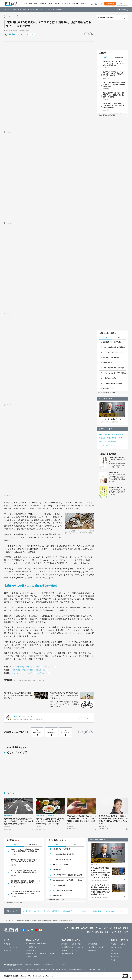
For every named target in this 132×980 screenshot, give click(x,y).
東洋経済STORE (32, 950)
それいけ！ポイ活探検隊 (111, 357)
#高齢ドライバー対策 (33, 667)
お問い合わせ (102, 969)
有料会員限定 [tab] (119, 57)
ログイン (122, 4)
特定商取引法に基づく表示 (58, 969)
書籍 (83, 4)
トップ (24, 4)
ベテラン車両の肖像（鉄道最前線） (115, 347)
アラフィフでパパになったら (113, 352)
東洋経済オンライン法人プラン (72, 944)
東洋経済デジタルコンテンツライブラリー (40, 954)
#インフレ (115, 445)
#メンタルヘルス (104, 445)
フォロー (32, 34)
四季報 (75, 4)
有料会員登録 (110, 4)
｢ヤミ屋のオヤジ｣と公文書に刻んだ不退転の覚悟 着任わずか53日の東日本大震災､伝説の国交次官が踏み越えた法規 (100, 890)
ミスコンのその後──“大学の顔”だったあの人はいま (115, 373)
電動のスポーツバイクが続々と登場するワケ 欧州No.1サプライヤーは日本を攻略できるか (65, 704)
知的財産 (44, 969)
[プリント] (92, 34)
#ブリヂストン (43, 673)
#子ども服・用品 (40, 670)
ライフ (43, 10)
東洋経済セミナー (67, 954)
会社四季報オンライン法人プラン (72, 947)
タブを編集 (124, 10)
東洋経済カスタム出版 (96, 947)
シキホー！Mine (32, 957)
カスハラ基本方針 (90, 969)
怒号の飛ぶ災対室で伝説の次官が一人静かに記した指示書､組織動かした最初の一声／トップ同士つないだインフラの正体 (100, 873)
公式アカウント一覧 (50, 965)
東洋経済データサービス (69, 950)
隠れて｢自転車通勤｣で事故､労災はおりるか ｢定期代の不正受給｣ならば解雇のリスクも (18, 695)
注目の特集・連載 (105, 399)
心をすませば (114, 473)
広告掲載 (62, 965)
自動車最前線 (108, 363)
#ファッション (49, 667)
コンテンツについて (117, 947)
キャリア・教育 (33, 10)
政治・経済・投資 (20, 10)
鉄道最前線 (8, 950)
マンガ (57, 4)
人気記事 (43, 4)
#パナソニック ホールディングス (22, 673)
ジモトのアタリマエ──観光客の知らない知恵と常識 (115, 368)
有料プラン (114, 950)
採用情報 (37, 965)
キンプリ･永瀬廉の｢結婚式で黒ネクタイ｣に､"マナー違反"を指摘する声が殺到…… (114, 84)
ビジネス (8, 10)
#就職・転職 (112, 442)
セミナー (65, 4)
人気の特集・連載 (107, 333)
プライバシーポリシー (31, 969)
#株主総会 (112, 434)
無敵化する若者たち (116, 487)
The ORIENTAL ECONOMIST (36, 944)
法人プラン (114, 954)
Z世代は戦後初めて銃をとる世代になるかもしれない (117, 460)
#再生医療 (102, 438)
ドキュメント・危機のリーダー (111, 419)
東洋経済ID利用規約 (75, 969)
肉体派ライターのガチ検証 (112, 342)
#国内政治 (120, 434)
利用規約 (113, 960)
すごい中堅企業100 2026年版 (113, 383)
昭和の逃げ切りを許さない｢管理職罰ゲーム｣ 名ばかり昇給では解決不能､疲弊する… (114, 95)
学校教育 (7, 944)
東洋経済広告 (93, 944)
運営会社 (28, 965)
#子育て (19, 667)
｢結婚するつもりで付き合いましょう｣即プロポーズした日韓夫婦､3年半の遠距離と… (114, 63)
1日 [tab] (106, 337)
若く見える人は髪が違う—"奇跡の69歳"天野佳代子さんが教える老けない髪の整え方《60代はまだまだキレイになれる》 (113, 820)
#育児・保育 (26, 670)
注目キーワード (105, 429)
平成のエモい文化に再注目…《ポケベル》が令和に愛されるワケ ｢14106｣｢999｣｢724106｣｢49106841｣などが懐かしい (81, 820)
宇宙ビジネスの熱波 (110, 378)
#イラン (121, 438)
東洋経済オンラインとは (106, 18)
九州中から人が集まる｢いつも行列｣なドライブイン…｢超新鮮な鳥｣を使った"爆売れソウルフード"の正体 (50, 821)
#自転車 (14, 670)
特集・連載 (33, 4)
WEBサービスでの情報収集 (13, 969)
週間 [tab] (119, 338)
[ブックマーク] (87, 34)
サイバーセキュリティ (11, 947)
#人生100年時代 (112, 438)
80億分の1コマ (108, 389)
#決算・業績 (103, 434)
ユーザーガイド (116, 957)
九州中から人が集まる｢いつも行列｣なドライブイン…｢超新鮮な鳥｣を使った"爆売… (114, 74)
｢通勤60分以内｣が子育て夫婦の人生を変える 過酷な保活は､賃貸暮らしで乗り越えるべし (64, 695)
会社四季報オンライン (34, 947)
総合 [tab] (106, 57)
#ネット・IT (103, 442)
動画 (50, 4)
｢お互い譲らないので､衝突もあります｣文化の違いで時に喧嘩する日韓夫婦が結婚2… (114, 105)
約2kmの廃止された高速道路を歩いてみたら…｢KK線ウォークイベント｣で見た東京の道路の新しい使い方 (19, 821)
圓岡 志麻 (12, 34)
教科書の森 (92, 950)
